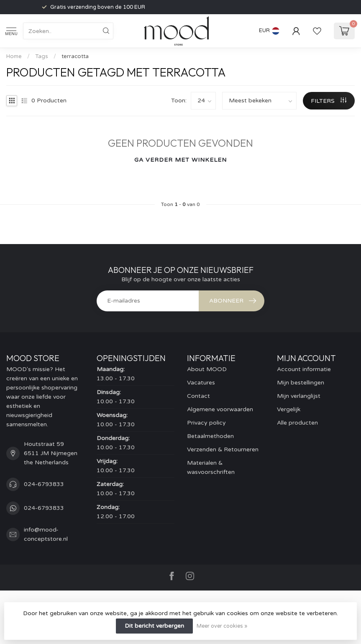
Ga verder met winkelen (180, 160)
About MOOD (207, 369)
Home (14, 56)
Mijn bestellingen (301, 383)
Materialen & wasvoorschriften (211, 467)
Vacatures (201, 383)
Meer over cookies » (222, 626)
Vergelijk (289, 409)
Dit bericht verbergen (154, 626)
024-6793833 (44, 484)
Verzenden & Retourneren (223, 449)
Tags (42, 56)
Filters (329, 101)
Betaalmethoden (210, 436)
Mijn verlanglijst (299, 396)
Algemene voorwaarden (220, 409)
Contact (198, 396)
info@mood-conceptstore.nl (46, 534)
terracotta (75, 56)
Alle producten (297, 423)
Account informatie (304, 369)
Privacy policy (206, 423)
